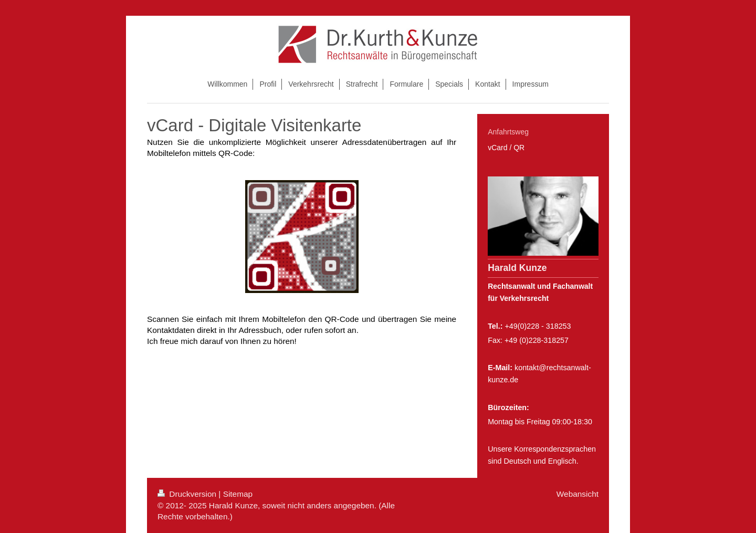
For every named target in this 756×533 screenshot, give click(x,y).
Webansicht (577, 494)
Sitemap (238, 494)
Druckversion (188, 494)
